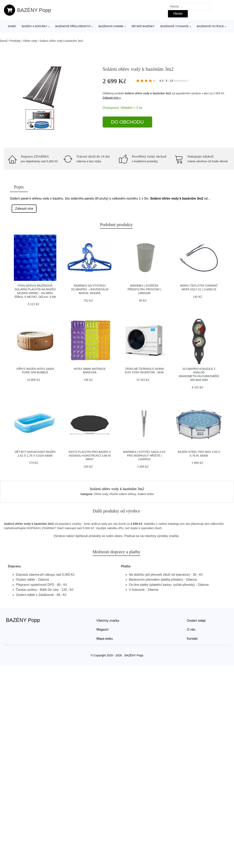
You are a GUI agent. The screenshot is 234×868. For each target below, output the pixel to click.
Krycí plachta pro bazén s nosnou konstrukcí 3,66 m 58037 (90, 456)
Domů (12, 26)
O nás (191, 629)
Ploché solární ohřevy (123, 494)
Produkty (15, 41)
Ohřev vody (30, 41)
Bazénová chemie (111, 26)
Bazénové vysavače (175, 26)
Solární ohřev (146, 494)
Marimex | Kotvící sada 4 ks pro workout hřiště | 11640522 (144, 456)
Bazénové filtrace (210, 26)
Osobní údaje (196, 621)
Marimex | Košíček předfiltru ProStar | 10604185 (144, 289)
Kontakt (192, 639)
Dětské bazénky (143, 26)
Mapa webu (105, 639)
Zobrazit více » (112, 98)
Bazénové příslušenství (73, 26)
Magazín (102, 629)
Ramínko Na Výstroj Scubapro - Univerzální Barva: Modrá (90, 289)
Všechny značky (108, 621)
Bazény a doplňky (35, 26)
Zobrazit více (24, 209)
